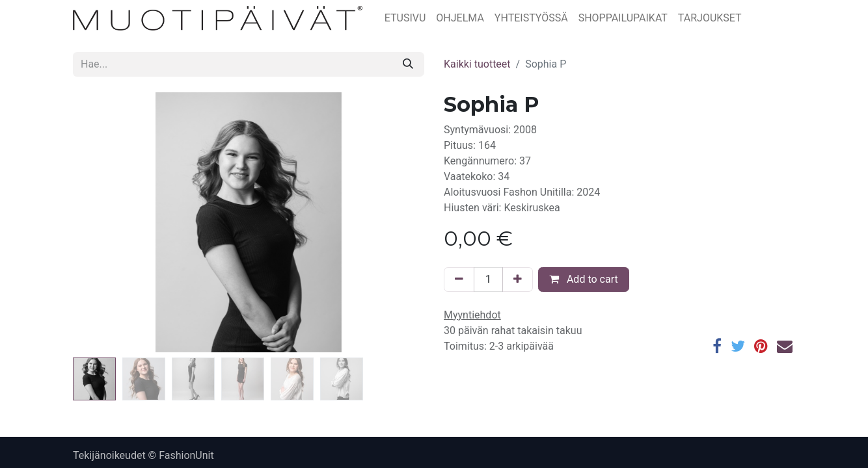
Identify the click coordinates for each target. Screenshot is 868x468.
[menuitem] (405, 18)
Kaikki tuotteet (477, 64)
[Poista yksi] (459, 279)
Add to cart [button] (584, 279)
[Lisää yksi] (518, 279)
